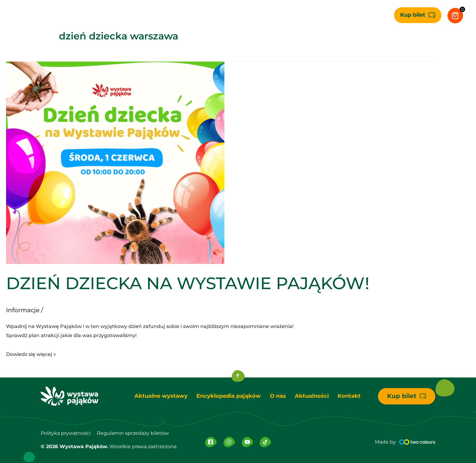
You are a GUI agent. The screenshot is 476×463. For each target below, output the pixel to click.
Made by (385, 442)
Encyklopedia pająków (229, 396)
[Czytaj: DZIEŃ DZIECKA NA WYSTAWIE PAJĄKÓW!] (115, 162)
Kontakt (350, 396)
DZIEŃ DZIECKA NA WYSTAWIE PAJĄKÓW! (188, 283)
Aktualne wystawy (161, 396)
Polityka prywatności (66, 433)
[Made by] (417, 442)
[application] (187, 15)
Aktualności (312, 396)
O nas (278, 396)
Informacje (23, 310)
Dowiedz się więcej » (31, 353)
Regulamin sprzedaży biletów (133, 433)
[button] (418, 15)
